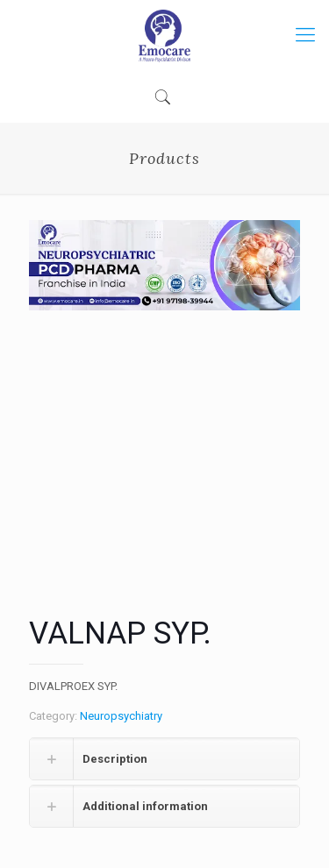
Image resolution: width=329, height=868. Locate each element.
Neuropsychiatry (121, 716)
